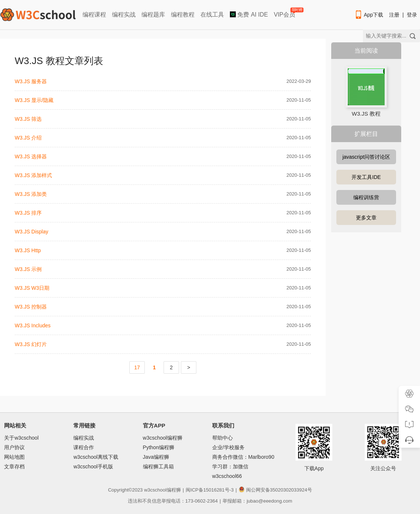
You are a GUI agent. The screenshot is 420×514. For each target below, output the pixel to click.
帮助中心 (223, 438)
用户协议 (14, 447)
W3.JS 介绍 (28, 138)
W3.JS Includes (33, 325)
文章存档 (14, 467)
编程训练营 (366, 197)
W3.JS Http (28, 250)
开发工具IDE (366, 177)
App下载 (369, 15)
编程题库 (153, 15)
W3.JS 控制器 (31, 307)
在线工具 (212, 15)
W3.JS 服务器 (31, 81)
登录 (412, 15)
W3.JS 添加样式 (33, 175)
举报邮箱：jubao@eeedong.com (257, 501)
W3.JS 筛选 (28, 119)
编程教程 (183, 15)
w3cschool (155, 490)
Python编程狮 (159, 447)
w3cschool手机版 (93, 467)
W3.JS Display (31, 232)
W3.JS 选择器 (31, 156)
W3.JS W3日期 (32, 288)
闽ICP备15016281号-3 (210, 490)
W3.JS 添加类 (31, 194)
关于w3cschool (21, 438)
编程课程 (94, 15)
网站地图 (14, 457)
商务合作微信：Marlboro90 (243, 457)
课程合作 (84, 447)
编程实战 (124, 15)
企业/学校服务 (228, 447)
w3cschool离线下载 (96, 457)
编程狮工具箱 (158, 467)
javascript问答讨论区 (366, 157)
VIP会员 (285, 13)
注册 (394, 15)
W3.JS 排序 (28, 213)
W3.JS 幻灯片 (31, 344)
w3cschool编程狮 (163, 438)
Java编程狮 (156, 457)
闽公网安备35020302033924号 (275, 490)
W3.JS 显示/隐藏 (34, 100)
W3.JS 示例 (28, 269)
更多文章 (366, 218)
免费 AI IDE (249, 15)
